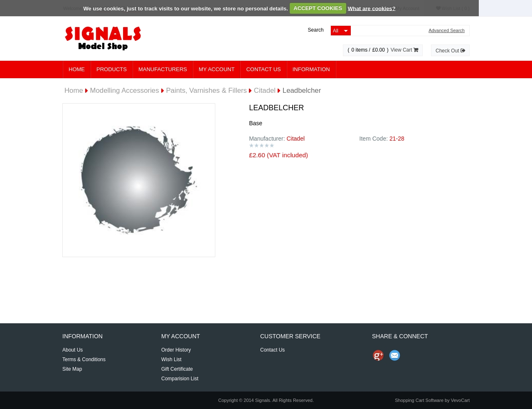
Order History (176, 350)
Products (112, 69)
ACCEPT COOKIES (318, 8)
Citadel (265, 90)
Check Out (450, 51)
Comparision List (180, 379)
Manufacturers (163, 69)
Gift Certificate (177, 369)
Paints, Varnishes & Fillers (206, 90)
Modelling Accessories (125, 90)
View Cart (404, 50)
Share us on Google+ (378, 355)
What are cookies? (372, 8)
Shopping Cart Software (419, 400)
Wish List (171, 359)
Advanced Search (447, 31)
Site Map (72, 369)
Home (77, 69)
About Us (73, 350)
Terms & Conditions (84, 359)
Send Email (395, 355)
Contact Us (263, 69)
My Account (217, 69)
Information (311, 69)
